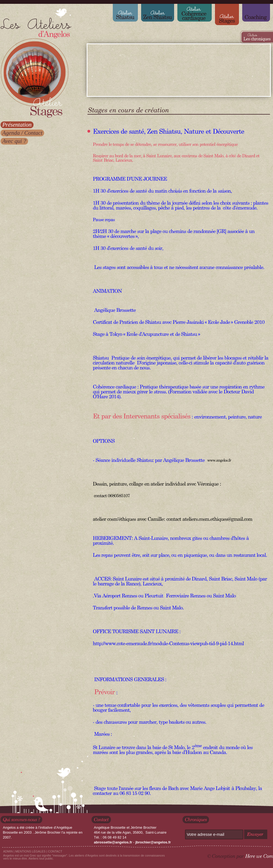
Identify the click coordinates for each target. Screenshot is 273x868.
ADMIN (8, 851)
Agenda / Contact (22, 133)
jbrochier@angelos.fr (153, 842)
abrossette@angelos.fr (113, 842)
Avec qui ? (14, 141)
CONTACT (55, 851)
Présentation (17, 125)
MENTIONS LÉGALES (30, 851)
